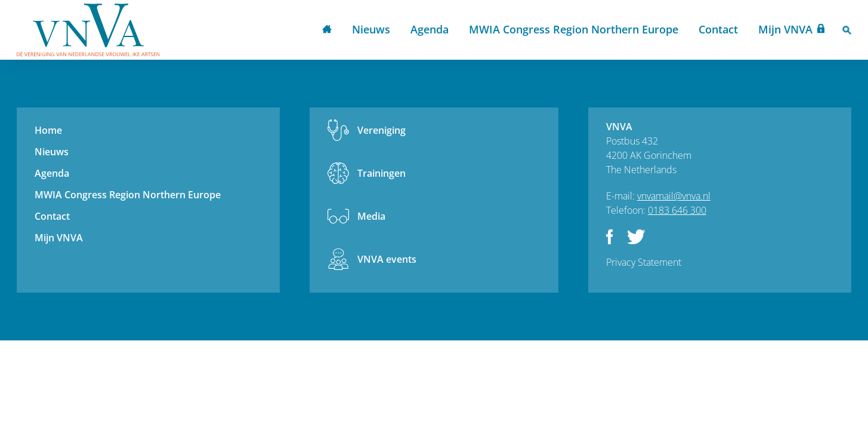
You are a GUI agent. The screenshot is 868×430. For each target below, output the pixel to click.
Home (327, 30)
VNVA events (387, 259)
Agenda (430, 29)
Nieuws (371, 29)
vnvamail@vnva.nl (674, 196)
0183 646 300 (677, 210)
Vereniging (382, 130)
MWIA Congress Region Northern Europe (574, 29)
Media (371, 216)
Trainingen (382, 173)
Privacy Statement (644, 262)
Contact (718, 29)
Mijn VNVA (785, 29)
